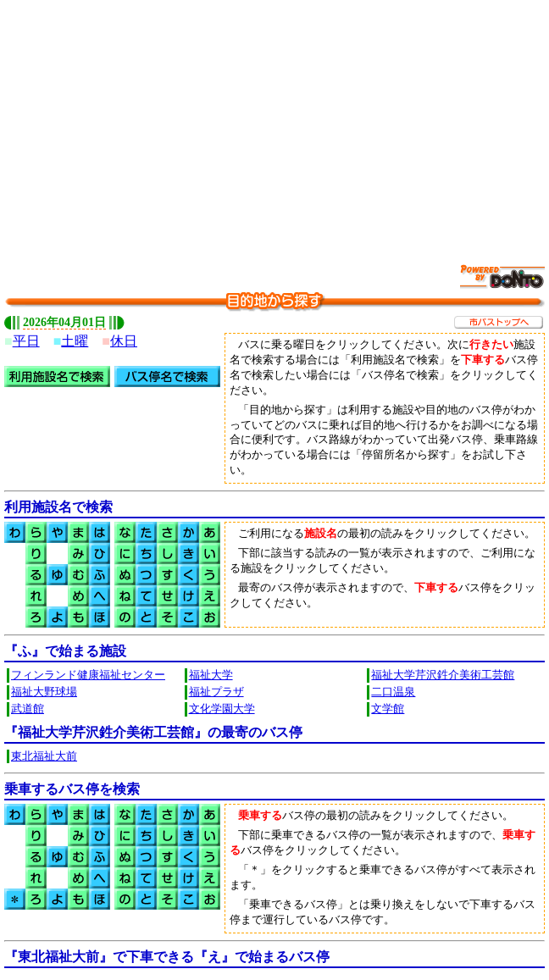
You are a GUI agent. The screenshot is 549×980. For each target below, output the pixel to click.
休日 (124, 341)
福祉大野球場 (44, 692)
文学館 (388, 709)
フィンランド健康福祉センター (88, 675)
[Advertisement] (277, 123)
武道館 (28, 709)
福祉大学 (211, 675)
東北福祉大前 (44, 756)
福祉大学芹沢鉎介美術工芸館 (443, 675)
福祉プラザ (216, 692)
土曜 (75, 341)
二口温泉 (393, 692)
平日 (26, 341)
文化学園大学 (222, 709)
